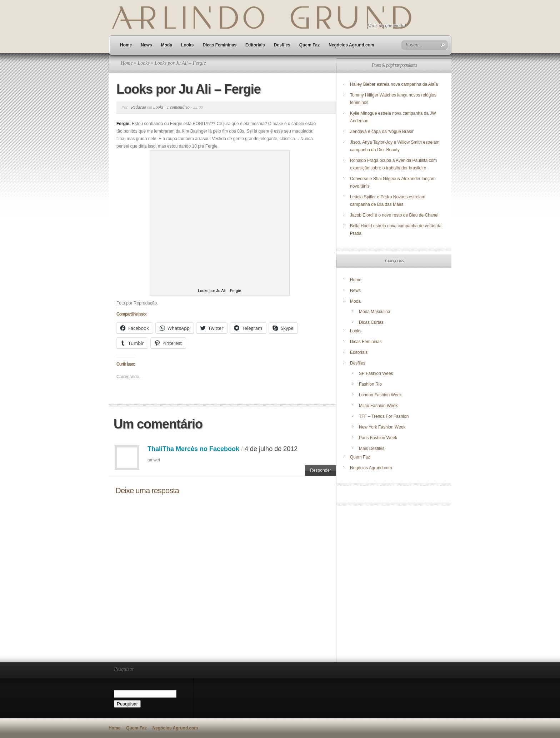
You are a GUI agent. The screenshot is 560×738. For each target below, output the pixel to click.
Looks (187, 45)
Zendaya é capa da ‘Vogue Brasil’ (382, 132)
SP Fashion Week (376, 373)
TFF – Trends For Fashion (384, 416)
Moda (167, 45)
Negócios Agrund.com (351, 45)
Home (126, 45)
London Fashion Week (380, 395)
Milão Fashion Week (378, 406)
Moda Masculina (374, 312)
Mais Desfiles (372, 449)
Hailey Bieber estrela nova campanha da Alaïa (394, 84)
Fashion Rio (370, 384)
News (146, 45)
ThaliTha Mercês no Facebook (193, 449)
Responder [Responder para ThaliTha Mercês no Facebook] (321, 470)
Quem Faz (309, 45)
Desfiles (282, 45)
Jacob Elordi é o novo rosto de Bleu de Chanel (394, 215)
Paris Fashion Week (378, 438)
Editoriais (255, 45)
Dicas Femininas (219, 45)
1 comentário (178, 107)
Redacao (139, 107)
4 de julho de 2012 (271, 449)
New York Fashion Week (382, 427)
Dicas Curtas (371, 322)
